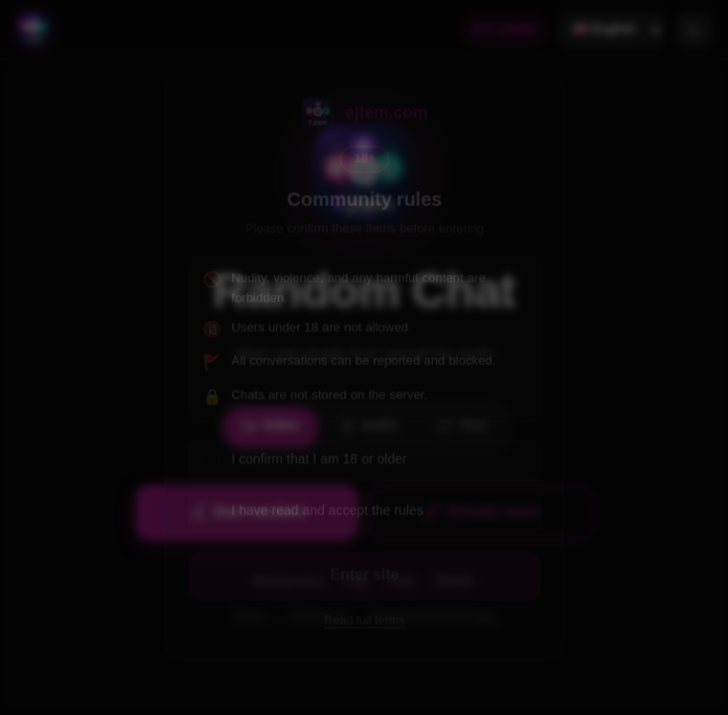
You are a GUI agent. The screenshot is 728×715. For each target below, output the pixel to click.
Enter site (364, 577)
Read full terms (364, 625)
